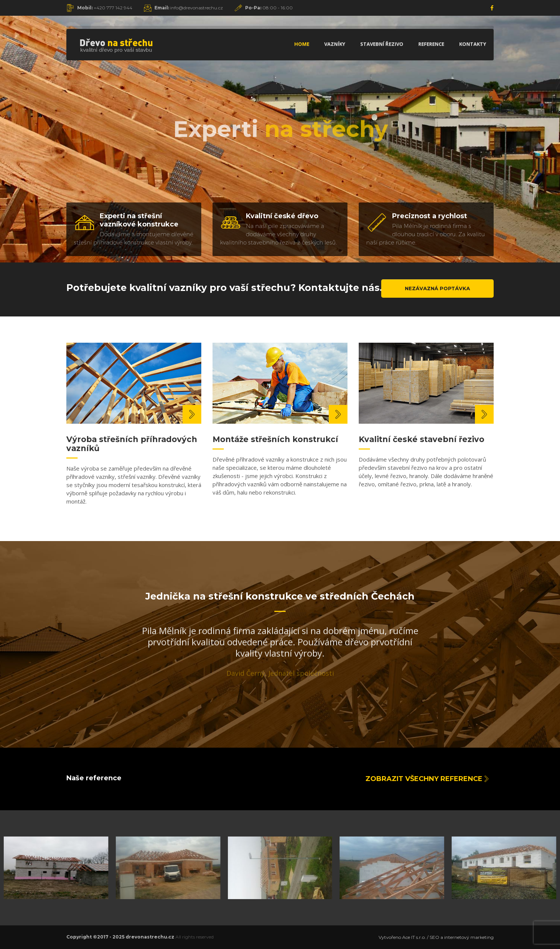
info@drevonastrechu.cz (189, 8)
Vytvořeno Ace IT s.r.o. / (404, 937)
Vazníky (335, 44)
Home (302, 44)
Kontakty (473, 44)
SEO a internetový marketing (462, 937)
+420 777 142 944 (105, 8)
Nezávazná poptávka (437, 288)
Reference (431, 44)
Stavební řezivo (382, 44)
